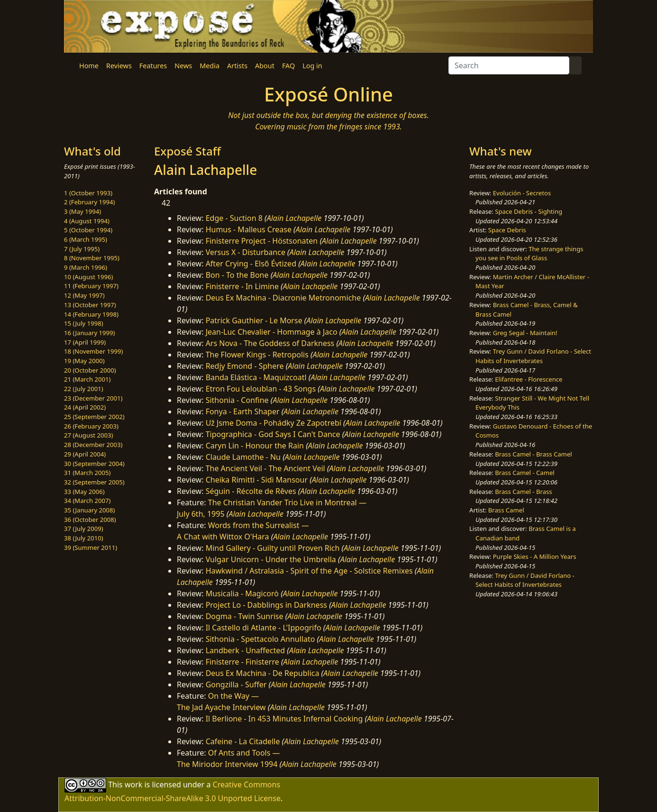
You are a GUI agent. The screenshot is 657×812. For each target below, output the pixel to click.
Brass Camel (506, 510)
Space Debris (507, 230)
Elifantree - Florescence (529, 379)
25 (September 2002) (94, 417)
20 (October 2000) (90, 370)
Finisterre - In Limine (242, 286)
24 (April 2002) (85, 407)
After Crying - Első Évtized (251, 264)
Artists (237, 66)
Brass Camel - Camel (525, 473)
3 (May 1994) (82, 211)
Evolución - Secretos (522, 193)
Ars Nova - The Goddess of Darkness (270, 343)
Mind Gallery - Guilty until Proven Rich (273, 548)
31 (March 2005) (87, 473)
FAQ (288, 66)
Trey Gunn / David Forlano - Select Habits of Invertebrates (533, 356)
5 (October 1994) (88, 230)
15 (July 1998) (84, 323)
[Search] (509, 65)
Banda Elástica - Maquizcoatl (256, 377)
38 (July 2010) (84, 538)
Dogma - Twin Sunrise (245, 616)
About (265, 66)
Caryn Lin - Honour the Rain (255, 446)
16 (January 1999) (89, 333)
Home (89, 66)
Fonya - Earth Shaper (243, 411)
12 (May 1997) (84, 295)
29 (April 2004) (85, 454)
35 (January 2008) (89, 510)
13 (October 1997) (90, 305)
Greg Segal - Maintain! (525, 333)
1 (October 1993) (88, 193)
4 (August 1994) (87, 221)
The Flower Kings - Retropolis (257, 355)
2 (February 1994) (89, 202)
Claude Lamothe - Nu (243, 457)
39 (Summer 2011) (91, 547)
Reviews (119, 66)
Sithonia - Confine (237, 400)
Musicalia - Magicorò (242, 593)
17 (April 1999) (85, 342)
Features (153, 66)
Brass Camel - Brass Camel (533, 454)
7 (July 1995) (82, 249)
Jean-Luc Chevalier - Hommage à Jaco (272, 332)
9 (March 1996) (86, 267)
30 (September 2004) (94, 464)
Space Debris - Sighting (529, 211)
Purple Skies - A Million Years (535, 557)
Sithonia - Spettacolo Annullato (260, 639)
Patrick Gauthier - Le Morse (254, 320)
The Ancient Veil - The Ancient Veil (265, 468)
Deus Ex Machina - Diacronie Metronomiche (283, 298)
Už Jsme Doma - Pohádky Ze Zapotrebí (274, 423)
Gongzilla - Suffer (236, 684)
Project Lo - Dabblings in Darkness (266, 605)
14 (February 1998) (91, 314)
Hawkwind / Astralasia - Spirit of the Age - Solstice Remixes (309, 571)
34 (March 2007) (87, 501)
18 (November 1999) (94, 351)
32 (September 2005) (94, 482)
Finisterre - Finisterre (242, 662)
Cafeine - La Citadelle (243, 741)
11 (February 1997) (91, 286)
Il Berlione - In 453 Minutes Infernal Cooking (284, 719)
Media (210, 66)
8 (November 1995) (92, 258)
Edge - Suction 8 (234, 218)
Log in (312, 66)
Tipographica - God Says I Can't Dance (273, 434)
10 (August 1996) (88, 277)
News (183, 66)
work (133, 785)
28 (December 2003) (93, 445)
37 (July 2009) (84, 529)
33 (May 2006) (84, 492)
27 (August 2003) (88, 435)
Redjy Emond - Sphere (245, 366)
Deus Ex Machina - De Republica (263, 673)
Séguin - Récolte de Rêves (251, 491)
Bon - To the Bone (237, 275)
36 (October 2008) (90, 520)
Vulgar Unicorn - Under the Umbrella (271, 559)
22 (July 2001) (84, 389)
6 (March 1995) (86, 239)
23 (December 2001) (93, 398)
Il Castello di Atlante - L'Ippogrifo (264, 628)
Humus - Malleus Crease (249, 229)
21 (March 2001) (87, 379)
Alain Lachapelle (294, 218)
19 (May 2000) (84, 361)
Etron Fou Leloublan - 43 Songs (261, 389)
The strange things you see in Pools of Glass (529, 254)
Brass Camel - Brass (523, 492)
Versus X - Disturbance (246, 252)
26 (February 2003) (91, 426)
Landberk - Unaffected (246, 650)
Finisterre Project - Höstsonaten (262, 241)
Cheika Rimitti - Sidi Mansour (257, 480)
